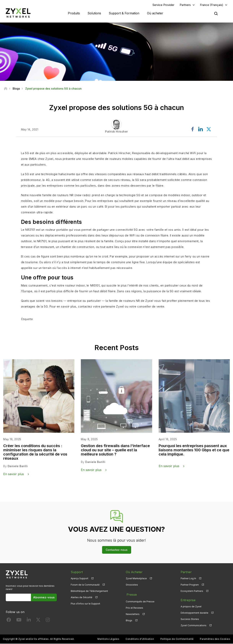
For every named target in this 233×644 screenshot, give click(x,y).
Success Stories (190, 619)
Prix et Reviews (134, 607)
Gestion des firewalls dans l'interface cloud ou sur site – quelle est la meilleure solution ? (115, 450)
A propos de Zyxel (191, 607)
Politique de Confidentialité (177, 639)
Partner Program (190, 585)
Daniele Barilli (18, 466)
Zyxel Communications (194, 626)
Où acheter (155, 13)
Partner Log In (188, 579)
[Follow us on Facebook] (9, 621)
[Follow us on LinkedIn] (29, 621)
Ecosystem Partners (192, 591)
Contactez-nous (117, 550)
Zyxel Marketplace (136, 579)
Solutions (94, 13)
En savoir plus (14, 474)
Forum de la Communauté (85, 585)
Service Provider (163, 5)
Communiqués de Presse (140, 601)
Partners (185, 5)
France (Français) (212, 5)
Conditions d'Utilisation (140, 639)
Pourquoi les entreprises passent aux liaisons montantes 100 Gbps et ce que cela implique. (194, 450)
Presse (131, 594)
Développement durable (194, 613)
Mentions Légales (108, 639)
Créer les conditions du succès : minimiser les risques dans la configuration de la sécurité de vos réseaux (35, 452)
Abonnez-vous (44, 598)
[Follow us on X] (38, 621)
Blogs (129, 619)
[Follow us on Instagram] (48, 621)
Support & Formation (124, 13)
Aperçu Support (80, 579)
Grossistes (132, 585)
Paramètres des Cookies (215, 639)
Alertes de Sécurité (82, 598)
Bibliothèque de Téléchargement (89, 591)
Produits (74, 13)
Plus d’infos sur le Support (85, 604)
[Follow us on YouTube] (19, 621)
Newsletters (133, 613)
